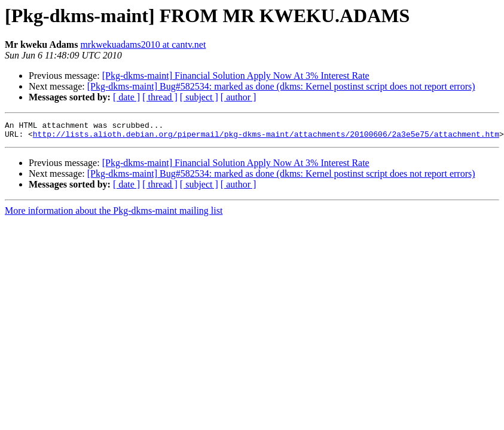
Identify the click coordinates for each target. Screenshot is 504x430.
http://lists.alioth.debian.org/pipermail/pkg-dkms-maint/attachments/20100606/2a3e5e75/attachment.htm (266, 137)
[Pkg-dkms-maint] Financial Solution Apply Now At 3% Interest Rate (236, 76)
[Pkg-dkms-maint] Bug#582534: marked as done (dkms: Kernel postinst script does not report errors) (281, 86)
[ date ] (126, 97)
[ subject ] (199, 97)
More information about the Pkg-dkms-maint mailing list (114, 214)
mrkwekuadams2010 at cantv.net (143, 44)
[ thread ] (160, 97)
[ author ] (239, 97)
